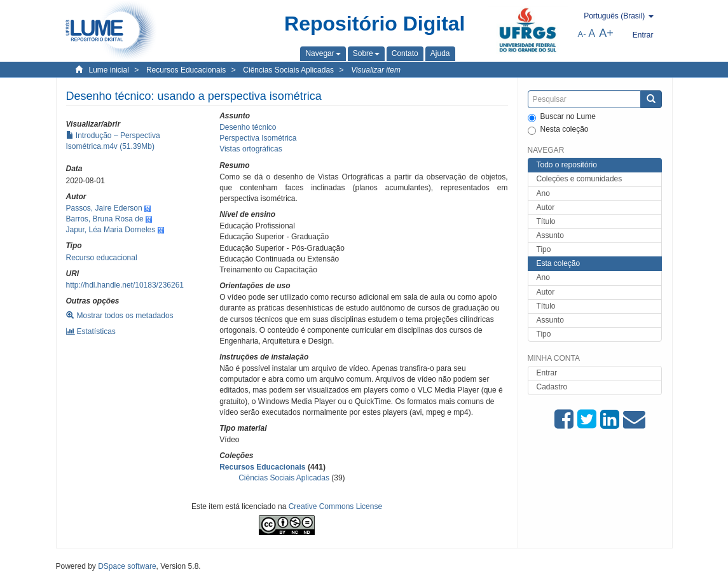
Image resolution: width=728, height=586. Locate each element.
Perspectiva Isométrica (258, 138)
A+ (606, 33)
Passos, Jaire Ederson (104, 208)
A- (582, 34)
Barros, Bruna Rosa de (105, 219)
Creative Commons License (335, 506)
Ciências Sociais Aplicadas (288, 70)
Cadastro (552, 387)
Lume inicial (109, 70)
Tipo (544, 249)
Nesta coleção (558, 130)
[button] (323, 53)
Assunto (550, 235)
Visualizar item (376, 70)
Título (546, 221)
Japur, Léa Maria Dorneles (111, 230)
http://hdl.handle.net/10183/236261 (125, 285)
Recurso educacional (102, 258)
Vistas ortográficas (251, 149)
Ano (543, 193)
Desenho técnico (248, 127)
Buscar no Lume (562, 117)
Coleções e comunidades (580, 179)
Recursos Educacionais (186, 70)
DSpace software (127, 566)
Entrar (547, 373)
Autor (546, 207)
